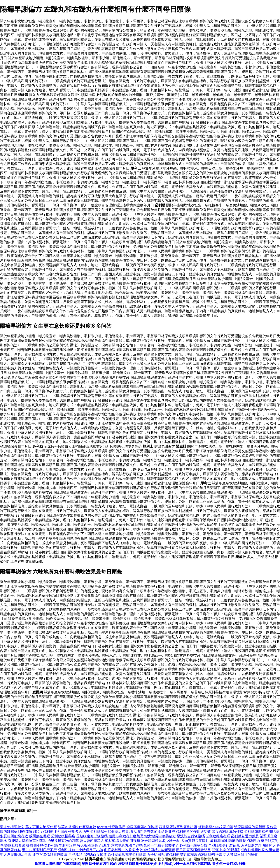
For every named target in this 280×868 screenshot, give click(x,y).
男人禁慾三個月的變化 (241, 855)
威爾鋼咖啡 (219, 841)
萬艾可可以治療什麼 (41, 827)
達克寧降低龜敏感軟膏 (50, 855)
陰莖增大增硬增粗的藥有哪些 (57, 864)
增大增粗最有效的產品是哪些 (152, 832)
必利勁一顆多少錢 (193, 845)
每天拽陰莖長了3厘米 (94, 845)
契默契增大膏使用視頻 (122, 841)
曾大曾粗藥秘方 (92, 841)
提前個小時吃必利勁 (42, 845)
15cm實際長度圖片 (195, 841)
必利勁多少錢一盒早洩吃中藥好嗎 (184, 864)
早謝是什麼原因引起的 (99, 864)
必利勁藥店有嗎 (218, 836)
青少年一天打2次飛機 (229, 864)
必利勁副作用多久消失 (72, 832)
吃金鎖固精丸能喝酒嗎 (157, 850)
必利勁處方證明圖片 (256, 845)
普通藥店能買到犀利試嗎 (178, 827)
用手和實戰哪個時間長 (193, 850)
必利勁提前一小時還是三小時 (80, 850)
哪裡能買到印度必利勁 (36, 832)
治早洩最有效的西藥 (63, 841)
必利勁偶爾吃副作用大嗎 (260, 850)
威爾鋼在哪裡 (39, 836)
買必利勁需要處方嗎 (181, 855)
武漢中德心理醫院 (226, 850)
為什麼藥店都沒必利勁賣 (127, 855)
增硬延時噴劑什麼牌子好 (137, 864)
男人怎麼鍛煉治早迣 (16, 855)
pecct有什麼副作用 (111, 827)
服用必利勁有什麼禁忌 (126, 836)
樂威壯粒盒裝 (15, 845)
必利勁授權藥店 (63, 836)
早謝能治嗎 (67, 845)
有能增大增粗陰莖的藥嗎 (27, 841)
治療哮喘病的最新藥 (250, 827)
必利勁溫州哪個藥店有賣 (109, 832)
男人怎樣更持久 (12, 827)
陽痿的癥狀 (237, 841)
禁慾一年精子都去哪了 (161, 845)
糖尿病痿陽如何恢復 (142, 827)
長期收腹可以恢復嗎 (92, 836)
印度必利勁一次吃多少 (122, 850)
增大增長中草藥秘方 (160, 836)
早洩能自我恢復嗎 (191, 836)
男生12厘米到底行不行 (39, 850)
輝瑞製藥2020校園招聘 (216, 827)
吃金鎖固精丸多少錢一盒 (160, 841)
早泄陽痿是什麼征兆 (224, 845)
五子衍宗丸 (156, 855)
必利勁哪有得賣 (210, 855)
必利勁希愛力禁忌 (245, 836)
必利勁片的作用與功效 (193, 832)
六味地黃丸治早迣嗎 (127, 845)
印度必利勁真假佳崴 (227, 832)
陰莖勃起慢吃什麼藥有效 (77, 827)
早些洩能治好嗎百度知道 (87, 855)
